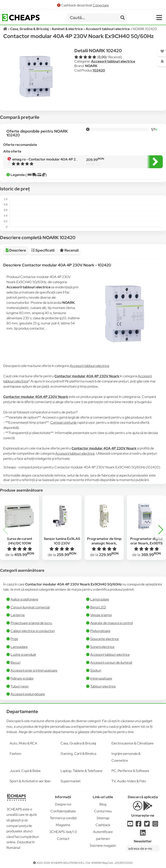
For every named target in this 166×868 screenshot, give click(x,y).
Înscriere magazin (103, 846)
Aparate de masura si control (111, 623)
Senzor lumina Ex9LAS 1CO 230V (62, 541)
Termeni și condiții (63, 818)
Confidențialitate (63, 811)
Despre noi (63, 804)
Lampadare (19, 647)
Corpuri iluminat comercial (30, 607)
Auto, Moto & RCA (23, 743)
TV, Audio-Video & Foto (129, 781)
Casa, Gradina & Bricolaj (78, 743)
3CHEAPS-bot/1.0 (63, 832)
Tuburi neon (20, 686)
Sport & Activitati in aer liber (30, 781)
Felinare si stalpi (22, 678)
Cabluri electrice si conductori (33, 631)
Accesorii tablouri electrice (113, 61)
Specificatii (43, 250)
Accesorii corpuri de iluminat (111, 662)
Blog (103, 804)
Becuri (15, 662)
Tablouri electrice (103, 686)
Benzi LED (98, 607)
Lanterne (18, 615)
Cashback (103, 825)
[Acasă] (5, 29)
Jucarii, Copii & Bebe (25, 771)
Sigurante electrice (104, 639)
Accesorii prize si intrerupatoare (34, 670)
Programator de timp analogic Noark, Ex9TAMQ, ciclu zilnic (104, 543)
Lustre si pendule (23, 655)
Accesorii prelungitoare (28, 694)
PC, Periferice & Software (130, 771)
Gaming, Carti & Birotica (78, 754)
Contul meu (103, 811)
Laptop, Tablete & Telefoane (81, 771)
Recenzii (69, 250)
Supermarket (71, 781)
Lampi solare (100, 599)
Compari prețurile (63, 423)
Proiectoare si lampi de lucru (31, 623)
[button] (161, 530)
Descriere (16, 250)
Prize (14, 639)
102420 (99, 70)
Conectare (101, 5)
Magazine (63, 825)
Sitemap (103, 818)
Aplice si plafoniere (24, 599)
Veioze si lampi (101, 615)
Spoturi (96, 670)
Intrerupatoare (101, 678)
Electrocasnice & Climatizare (132, 743)
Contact (63, 839)
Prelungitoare (100, 631)
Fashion (15, 754)
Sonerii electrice (102, 647)
